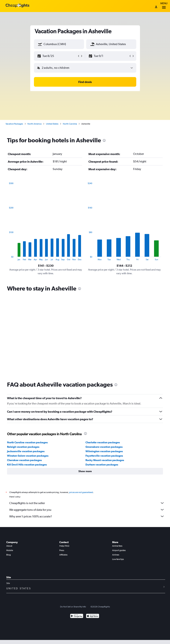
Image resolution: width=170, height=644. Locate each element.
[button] (40, 44)
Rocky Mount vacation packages (105, 460)
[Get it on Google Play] (77, 616)
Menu (164, 6)
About (9, 546)
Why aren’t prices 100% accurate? (87, 516)
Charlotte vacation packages (103, 442)
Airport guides (119, 550)
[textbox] (59, 44)
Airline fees (117, 546)
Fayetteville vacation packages (104, 456)
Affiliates (63, 555)
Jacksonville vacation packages (26, 451)
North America (34, 124)
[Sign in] (156, 7)
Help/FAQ (64, 546)
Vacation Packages (14, 124)
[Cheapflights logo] (17, 6)
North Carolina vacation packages (27, 442)
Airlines (116, 555)
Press (62, 550)
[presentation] (104, 140)
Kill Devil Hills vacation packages (27, 465)
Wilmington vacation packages (104, 451)
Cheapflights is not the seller (87, 503)
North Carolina (70, 124)
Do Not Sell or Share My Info (73, 607)
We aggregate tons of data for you (87, 510)
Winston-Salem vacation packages (28, 456)
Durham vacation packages (102, 465)
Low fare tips (118, 559)
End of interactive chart (7, 258)
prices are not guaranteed (81, 492)
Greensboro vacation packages (104, 447)
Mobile (10, 550)
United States (52, 124)
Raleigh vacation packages (23, 447)
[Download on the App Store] (93, 616)
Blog (9, 555)
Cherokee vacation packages (24, 460)
